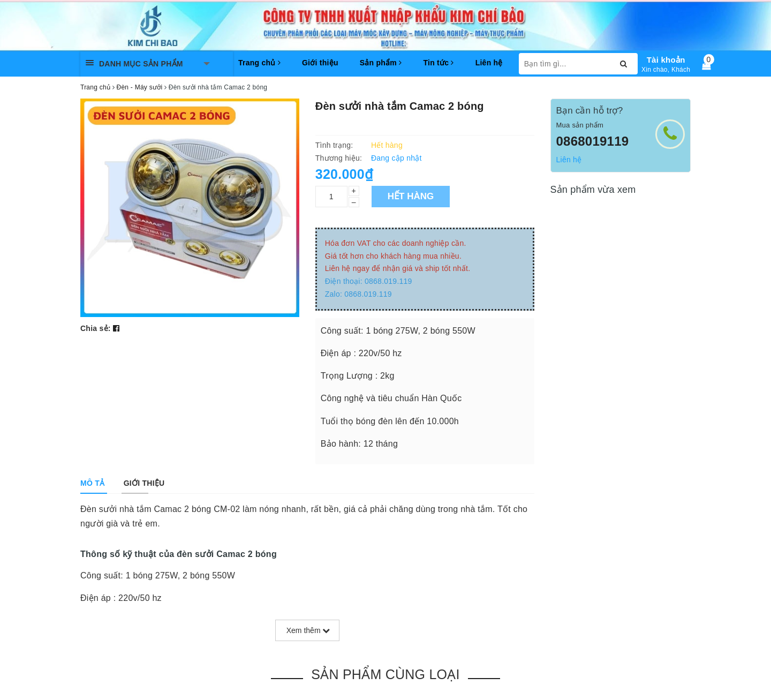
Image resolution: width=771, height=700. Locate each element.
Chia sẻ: (96, 328)
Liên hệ (489, 63)
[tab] (92, 483)
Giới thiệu (320, 63)
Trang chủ (259, 63)
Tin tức (438, 63)
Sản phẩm (381, 63)
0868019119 (593, 141)
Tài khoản (666, 60)
